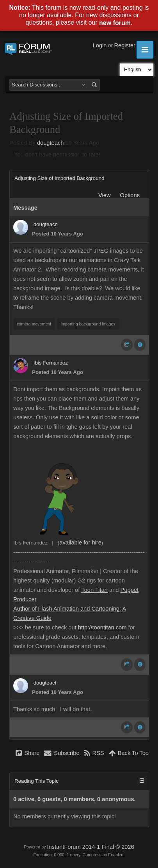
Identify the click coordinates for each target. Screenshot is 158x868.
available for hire (80, 543)
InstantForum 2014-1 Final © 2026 (90, 847)
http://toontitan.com (102, 627)
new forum (115, 23)
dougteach (50, 143)
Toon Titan (94, 590)
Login (100, 45)
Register (125, 45)
